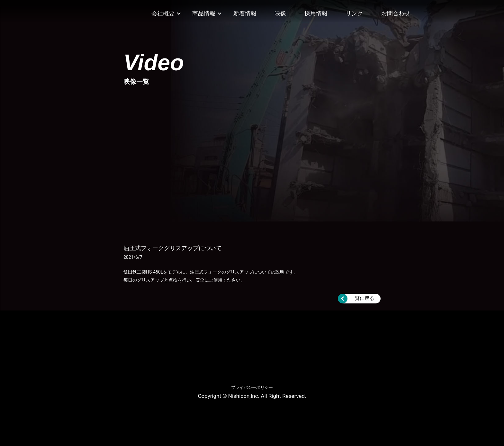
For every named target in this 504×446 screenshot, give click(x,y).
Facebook (429, 11)
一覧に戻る (362, 298)
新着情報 (245, 13)
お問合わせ (396, 13)
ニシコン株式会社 (70, 14)
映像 (280, 13)
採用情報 (316, 13)
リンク (354, 13)
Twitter (456, 11)
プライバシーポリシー (252, 387)
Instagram (443, 11)
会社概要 (163, 13)
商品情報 (204, 13)
